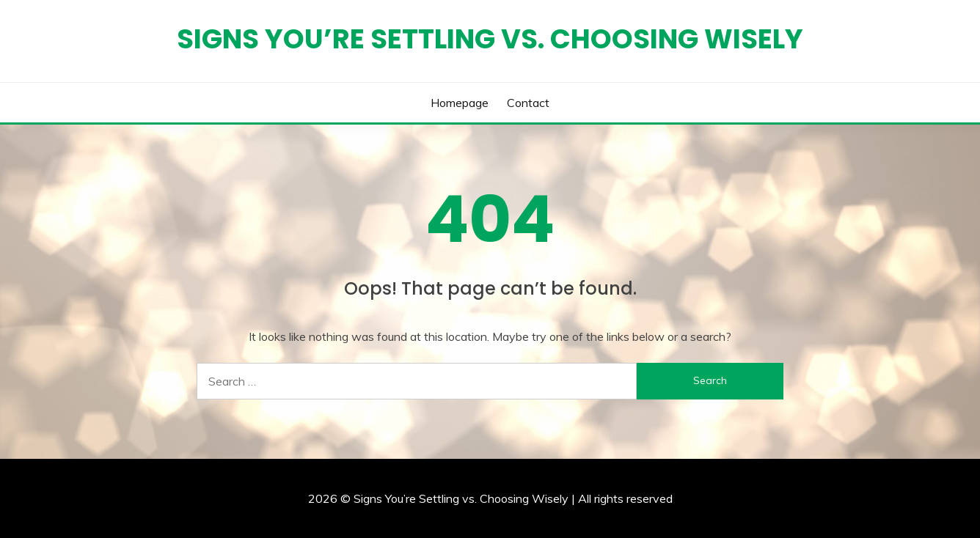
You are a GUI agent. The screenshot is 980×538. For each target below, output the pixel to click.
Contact (528, 103)
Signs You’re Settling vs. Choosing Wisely (490, 39)
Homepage (460, 103)
